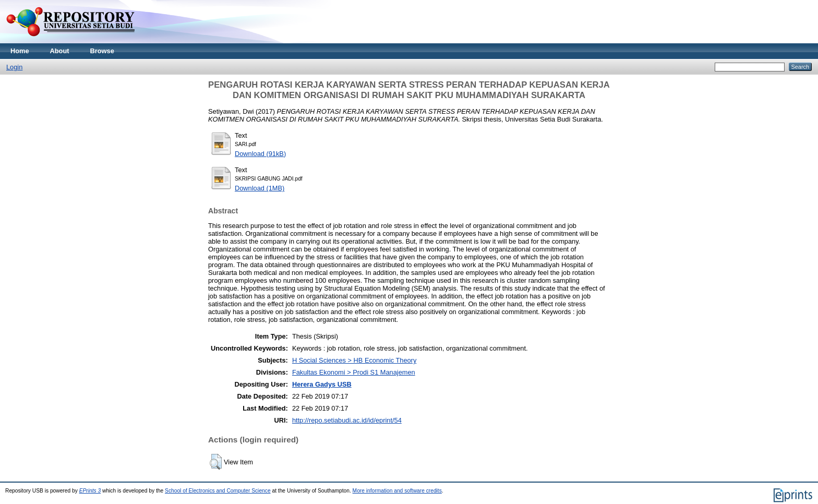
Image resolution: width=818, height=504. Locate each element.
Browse (102, 51)
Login (14, 67)
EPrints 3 (90, 491)
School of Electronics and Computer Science (218, 491)
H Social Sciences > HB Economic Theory (354, 360)
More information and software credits (397, 491)
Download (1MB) (260, 188)
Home (20, 51)
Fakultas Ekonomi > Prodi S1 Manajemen (354, 372)
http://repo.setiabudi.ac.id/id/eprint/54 (347, 420)
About (60, 51)
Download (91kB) (260, 154)
